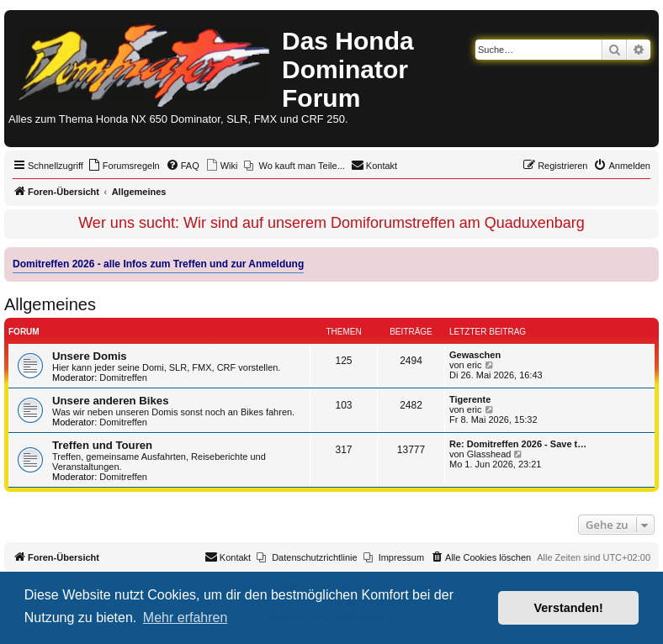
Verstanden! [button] (569, 608)
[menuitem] (124, 166)
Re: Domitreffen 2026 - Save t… (518, 444)
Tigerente (470, 399)
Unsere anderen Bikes (111, 401)
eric (475, 365)
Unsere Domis (90, 356)
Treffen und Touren (102, 445)
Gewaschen (475, 355)
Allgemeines (50, 304)
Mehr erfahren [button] (186, 618)
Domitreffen (123, 377)
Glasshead (489, 454)
